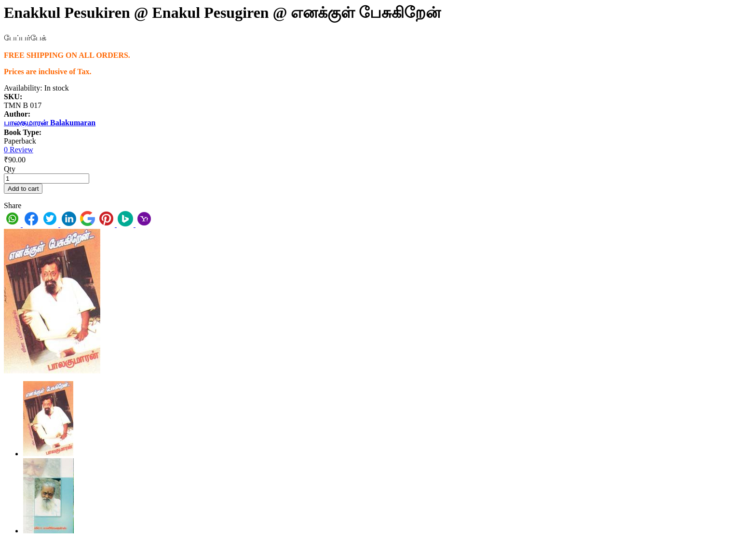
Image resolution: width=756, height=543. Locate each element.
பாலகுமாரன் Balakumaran (50, 123)
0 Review (19, 150)
